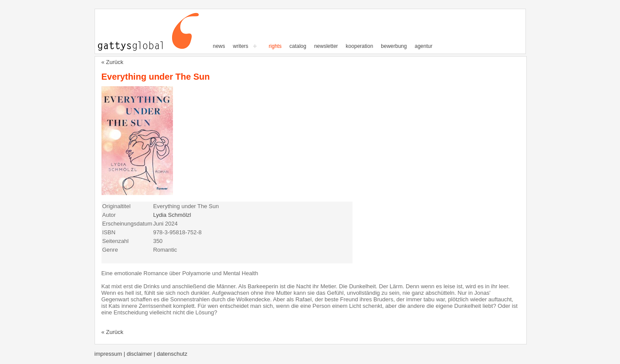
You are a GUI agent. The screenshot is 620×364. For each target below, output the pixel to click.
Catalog (298, 46)
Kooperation (360, 46)
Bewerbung (394, 46)
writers (241, 46)
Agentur (424, 46)
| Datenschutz (171, 354)
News (219, 46)
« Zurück (113, 62)
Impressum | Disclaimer (124, 354)
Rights (275, 46)
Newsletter (326, 46)
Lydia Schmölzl (172, 215)
